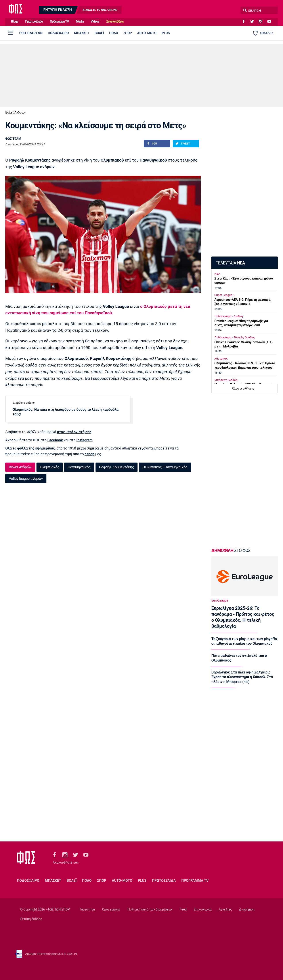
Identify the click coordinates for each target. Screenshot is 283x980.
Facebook (55, 440)
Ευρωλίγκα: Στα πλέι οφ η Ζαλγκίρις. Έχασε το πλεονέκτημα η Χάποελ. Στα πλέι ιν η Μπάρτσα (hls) (242, 677)
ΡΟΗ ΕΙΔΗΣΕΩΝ (31, 33)
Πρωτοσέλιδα (34, 22)
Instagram (85, 440)
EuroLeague (220, 601)
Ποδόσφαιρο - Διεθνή (229, 316)
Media (80, 22)
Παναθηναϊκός (79, 467)
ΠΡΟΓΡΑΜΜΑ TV (195, 881)
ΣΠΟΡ (128, 33)
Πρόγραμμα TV (59, 22)
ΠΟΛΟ (114, 33)
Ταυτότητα (87, 910)
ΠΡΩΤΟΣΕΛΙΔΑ (164, 881)
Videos (95, 22)
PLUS (166, 33)
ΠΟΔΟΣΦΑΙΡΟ (58, 33)
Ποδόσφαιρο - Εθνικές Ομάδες (235, 337)
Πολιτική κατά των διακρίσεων (150, 910)
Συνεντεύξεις (115, 22)
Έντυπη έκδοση (31, 919)
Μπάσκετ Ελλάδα (226, 380)
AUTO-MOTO (147, 33)
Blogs (15, 22)
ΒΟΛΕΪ (99, 33)
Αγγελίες (225, 910)
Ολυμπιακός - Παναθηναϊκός (165, 467)
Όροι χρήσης (111, 910)
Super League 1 (225, 295)
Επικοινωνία (203, 910)
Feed (183, 910)
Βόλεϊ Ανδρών (15, 113)
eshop (90, 454)
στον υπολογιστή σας (74, 432)
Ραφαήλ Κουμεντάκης (117, 467)
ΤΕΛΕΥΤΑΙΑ (230, 263)
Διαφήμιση (247, 910)
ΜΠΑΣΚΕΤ (82, 33)
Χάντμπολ (221, 359)
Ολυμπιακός (50, 467)
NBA (217, 274)
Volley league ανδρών (26, 479)
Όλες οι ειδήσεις (243, 389)
